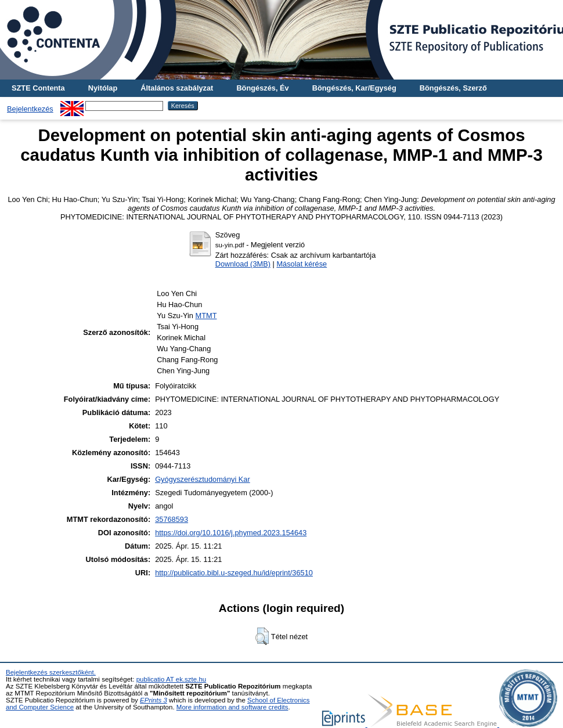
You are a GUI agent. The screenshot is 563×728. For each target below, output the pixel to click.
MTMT (206, 316)
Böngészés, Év (262, 88)
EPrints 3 (154, 700)
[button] (262, 636)
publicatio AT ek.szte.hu (172, 679)
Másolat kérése (302, 264)
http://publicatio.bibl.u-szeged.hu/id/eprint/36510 (234, 573)
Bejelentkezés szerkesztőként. (51, 672)
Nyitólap (103, 88)
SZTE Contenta (38, 88)
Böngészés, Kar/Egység (354, 88)
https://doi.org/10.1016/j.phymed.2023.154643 (231, 533)
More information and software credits (232, 707)
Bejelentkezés (30, 109)
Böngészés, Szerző (453, 88)
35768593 (172, 519)
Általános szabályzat (177, 88)
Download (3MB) (243, 264)
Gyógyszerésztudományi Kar (203, 479)
